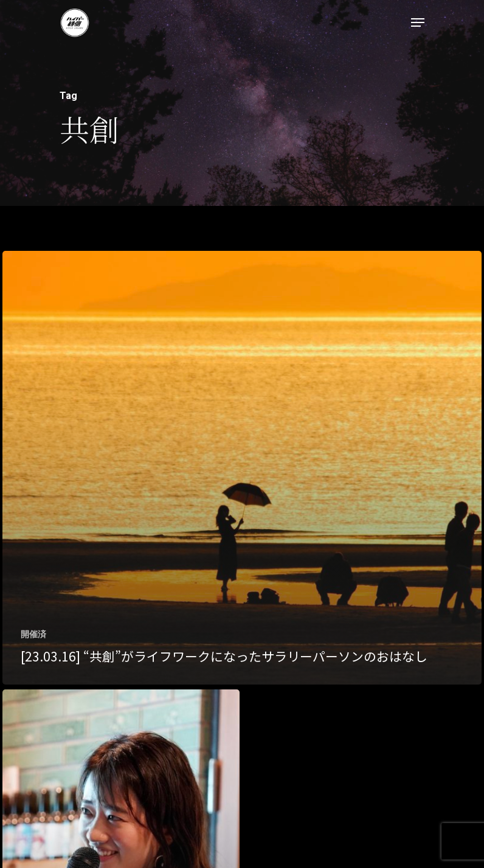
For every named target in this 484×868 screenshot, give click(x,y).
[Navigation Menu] (418, 22)
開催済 (33, 634)
